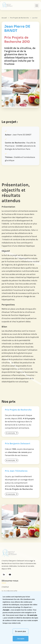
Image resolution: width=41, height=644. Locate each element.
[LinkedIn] (4, 575)
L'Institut (5, 587)
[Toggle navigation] (37, 6)
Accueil (4, 18)
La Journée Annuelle (9, 591)
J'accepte (21, 639)
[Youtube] (10, 575)
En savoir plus (20, 631)
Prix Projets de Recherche (19, 18)
